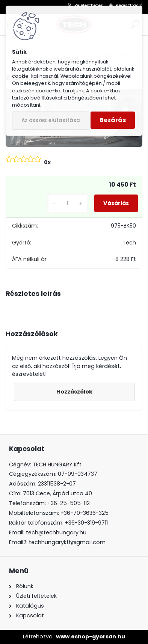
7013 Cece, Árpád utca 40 (57, 493)
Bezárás (113, 120)
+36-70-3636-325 (85, 513)
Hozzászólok (74, 392)
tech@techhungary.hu (56, 532)
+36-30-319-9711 (86, 523)
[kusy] (68, 203)
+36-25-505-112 (69, 503)
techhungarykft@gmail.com (67, 542)
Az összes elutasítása (51, 120)
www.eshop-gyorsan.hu (91, 636)
